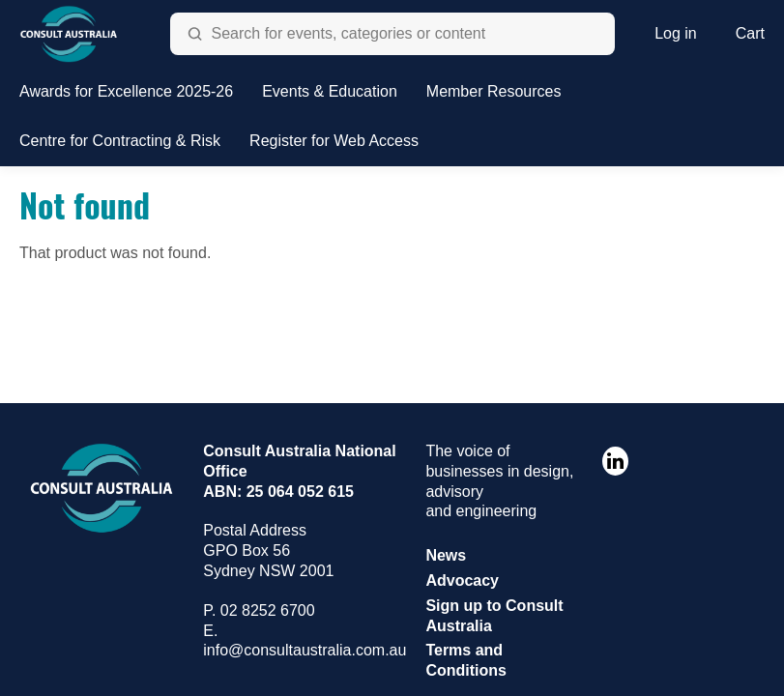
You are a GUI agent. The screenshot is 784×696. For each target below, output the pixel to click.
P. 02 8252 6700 (259, 610)
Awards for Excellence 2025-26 (126, 91)
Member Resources (494, 91)
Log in (676, 33)
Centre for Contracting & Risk (120, 141)
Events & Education (330, 91)
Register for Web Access (334, 141)
